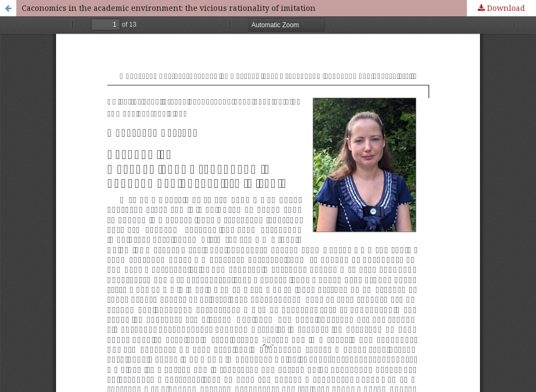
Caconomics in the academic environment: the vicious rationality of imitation (169, 8)
